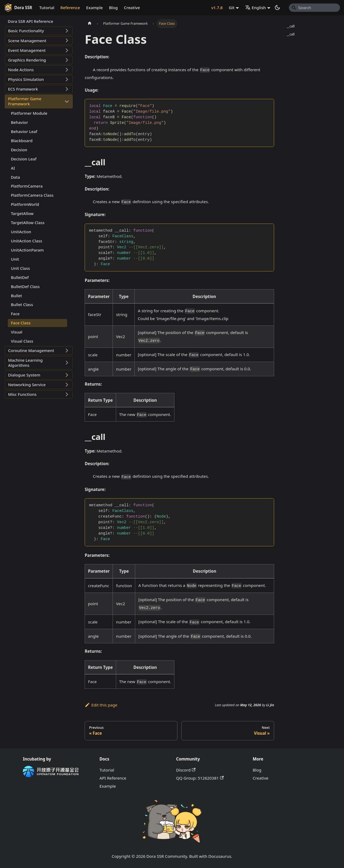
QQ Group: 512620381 (200, 778)
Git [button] (232, 8)
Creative (132, 8)
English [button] (256, 8)
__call (291, 26)
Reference (70, 8)
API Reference (113, 778)
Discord (186, 770)
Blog (113, 8)
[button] (39, 31)
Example (95, 8)
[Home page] (89, 24)
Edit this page (101, 705)
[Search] (314, 8)
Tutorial (47, 8)
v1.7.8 (217, 8)
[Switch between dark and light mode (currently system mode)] (277, 8)
